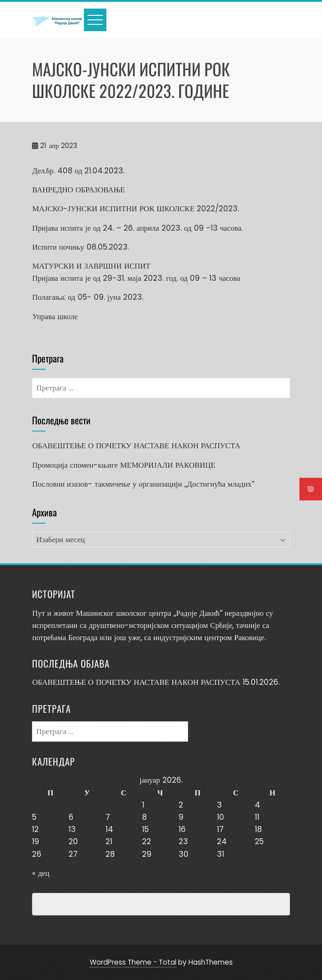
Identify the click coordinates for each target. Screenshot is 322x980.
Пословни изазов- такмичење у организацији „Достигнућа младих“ (143, 484)
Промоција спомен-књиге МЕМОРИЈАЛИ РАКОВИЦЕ (124, 465)
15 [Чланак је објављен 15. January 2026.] (145, 829)
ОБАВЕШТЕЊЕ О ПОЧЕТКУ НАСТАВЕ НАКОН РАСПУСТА (136, 446)
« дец (41, 873)
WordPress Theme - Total (133, 962)
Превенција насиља (74, 904)
